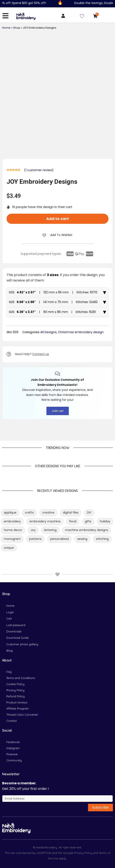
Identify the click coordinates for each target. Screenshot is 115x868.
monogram (12, 539)
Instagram (13, 748)
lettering (50, 530)
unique (9, 548)
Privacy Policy (15, 690)
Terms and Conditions (21, 678)
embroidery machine (45, 521)
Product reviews (17, 702)
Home (6, 28)
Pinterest (12, 754)
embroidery (12, 521)
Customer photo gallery (22, 644)
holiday (105, 521)
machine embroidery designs (87, 530)
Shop (17, 28)
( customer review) (39, 170)
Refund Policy (16, 696)
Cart (9, 618)
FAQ (9, 672)
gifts (88, 521)
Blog (9, 651)
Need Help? (32, 354)
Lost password (16, 625)
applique (10, 512)
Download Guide (18, 638)
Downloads (14, 631)
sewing (82, 539)
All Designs (48, 332)
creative (48, 512)
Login (10, 612)
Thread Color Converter (22, 715)
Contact (11, 721)
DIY (89, 512)
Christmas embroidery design (81, 332)
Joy (33, 530)
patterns (35, 539)
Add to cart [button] (57, 219)
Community (14, 760)
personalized (60, 539)
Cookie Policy (15, 684)
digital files (71, 512)
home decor (13, 530)
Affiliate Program (18, 708)
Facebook (13, 742)
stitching (102, 539)
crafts (29, 512)
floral (73, 521)
